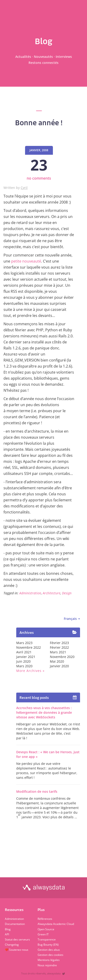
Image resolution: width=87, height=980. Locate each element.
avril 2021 (24, 652)
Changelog (12, 945)
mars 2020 (24, 666)
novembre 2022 (29, 647)
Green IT (43, 934)
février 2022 (59, 647)
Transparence (47, 939)
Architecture (52, 593)
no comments (39, 178)
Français (72, 619)
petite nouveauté (26, 261)
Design (67, 593)
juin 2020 (23, 661)
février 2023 (59, 643)
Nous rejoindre (47, 965)
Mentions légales (49, 960)
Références (45, 919)
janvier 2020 (59, 666)
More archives (29, 671)
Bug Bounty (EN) (48, 945)
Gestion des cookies (50, 955)
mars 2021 (58, 652)
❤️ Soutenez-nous (17, 950)
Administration (30, 593)
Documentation (15, 924)
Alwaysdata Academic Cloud (56, 924)
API (7, 934)
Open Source (46, 929)
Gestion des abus (49, 950)
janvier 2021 (26, 657)
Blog (8, 929)
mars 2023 (24, 643)
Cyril (24, 188)
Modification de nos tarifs (37, 791)
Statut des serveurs (17, 939)
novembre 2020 (62, 657)
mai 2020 (57, 661)
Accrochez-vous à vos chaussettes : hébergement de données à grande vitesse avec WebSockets (44, 712)
